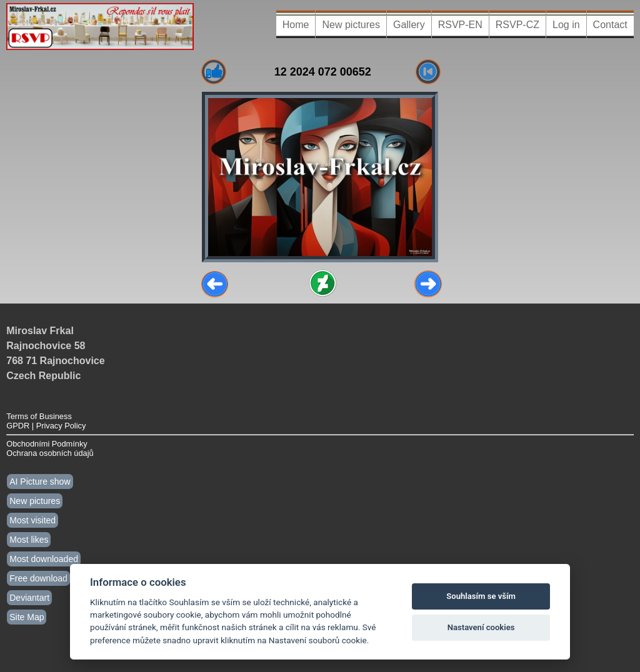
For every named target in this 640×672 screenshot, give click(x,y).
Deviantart (29, 598)
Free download (38, 578)
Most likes (29, 540)
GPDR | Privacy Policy (46, 426)
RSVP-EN (460, 25)
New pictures (351, 25)
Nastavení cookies (481, 627)
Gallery (409, 25)
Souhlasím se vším (481, 596)
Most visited (32, 520)
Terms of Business (39, 416)
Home (296, 25)
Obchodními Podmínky (47, 444)
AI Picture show (40, 482)
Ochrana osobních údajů (50, 453)
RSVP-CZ (517, 25)
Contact (610, 25)
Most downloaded (44, 559)
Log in (566, 25)
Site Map (27, 617)
